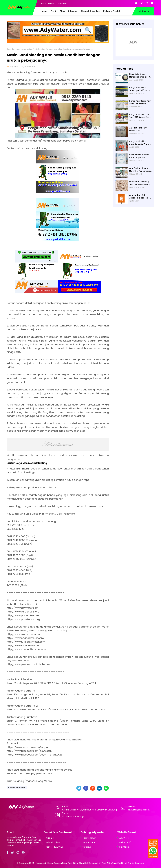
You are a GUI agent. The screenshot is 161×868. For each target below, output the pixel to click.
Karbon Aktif (125, 842)
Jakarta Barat (89, 842)
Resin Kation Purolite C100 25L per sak (139, 156)
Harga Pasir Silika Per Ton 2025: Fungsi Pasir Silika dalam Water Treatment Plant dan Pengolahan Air (140, 116)
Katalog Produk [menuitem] (112, 11)
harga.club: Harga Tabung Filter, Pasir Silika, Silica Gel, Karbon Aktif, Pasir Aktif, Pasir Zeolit (80, 863)
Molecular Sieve (53, 842)
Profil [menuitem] (53, 11)
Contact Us (63, 3)
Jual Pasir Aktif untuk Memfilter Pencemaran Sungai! (140, 170)
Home (43, 3)
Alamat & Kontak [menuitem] (90, 11)
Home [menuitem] (44, 11)
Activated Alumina (54, 847)
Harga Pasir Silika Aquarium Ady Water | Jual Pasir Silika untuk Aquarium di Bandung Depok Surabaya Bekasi (140, 143)
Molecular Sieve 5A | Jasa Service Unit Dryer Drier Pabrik (140, 183)
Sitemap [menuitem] (73, 11)
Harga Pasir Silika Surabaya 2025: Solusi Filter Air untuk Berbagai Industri (140, 89)
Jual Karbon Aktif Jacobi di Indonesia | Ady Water (139, 197)
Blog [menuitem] (62, 11)
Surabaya (87, 847)
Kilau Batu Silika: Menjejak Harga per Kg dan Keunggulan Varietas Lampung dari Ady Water (140, 76)
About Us (52, 3)
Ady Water (14, 66)
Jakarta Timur (89, 838)
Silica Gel (50, 838)
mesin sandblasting (24, 49)
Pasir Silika (124, 847)
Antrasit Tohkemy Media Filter (138, 129)
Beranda (10, 49)
